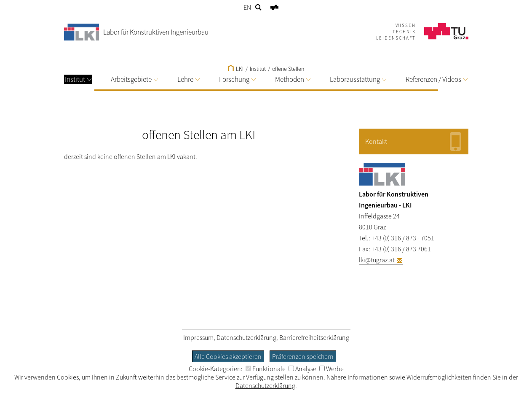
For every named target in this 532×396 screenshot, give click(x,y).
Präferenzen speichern (303, 356)
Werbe (331, 369)
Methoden (293, 79)
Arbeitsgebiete (134, 79)
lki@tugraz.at (377, 260)
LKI (236, 69)
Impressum (198, 337)
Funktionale (266, 369)
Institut (78, 79)
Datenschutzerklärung (246, 337)
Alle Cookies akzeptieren (228, 356)
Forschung (237, 79)
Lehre (188, 79)
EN (247, 7)
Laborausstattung (358, 79)
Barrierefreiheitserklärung (314, 337)
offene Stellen (288, 69)
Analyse (302, 369)
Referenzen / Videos (437, 79)
